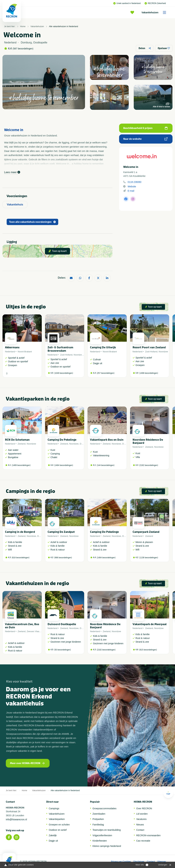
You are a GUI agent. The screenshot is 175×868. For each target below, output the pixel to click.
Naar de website (145, 139)
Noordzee (78, 355)
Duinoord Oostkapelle (62, 624)
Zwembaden (99, 814)
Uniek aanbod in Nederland (127, 3)
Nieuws (140, 825)
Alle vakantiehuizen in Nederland (63, 26)
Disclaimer (139, 862)
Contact (140, 830)
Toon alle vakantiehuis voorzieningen (32, 222)
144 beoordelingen (106, 465)
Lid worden (142, 814)
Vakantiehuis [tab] (15, 205)
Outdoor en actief (58, 830)
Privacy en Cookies (121, 862)
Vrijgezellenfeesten (102, 835)
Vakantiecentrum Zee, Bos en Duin (22, 626)
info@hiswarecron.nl (16, 819)
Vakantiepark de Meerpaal (150, 624)
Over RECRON (144, 808)
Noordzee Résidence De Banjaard (148, 441)
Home (23, 26)
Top (168, 793)
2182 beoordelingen (149, 465)
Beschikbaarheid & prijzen (145, 128)
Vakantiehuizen (155, 12)
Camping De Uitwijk (103, 347)
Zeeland (22, 444)
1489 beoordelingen (21, 465)
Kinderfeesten (100, 841)
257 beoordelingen (106, 373)
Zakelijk (53, 835)
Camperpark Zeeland (146, 532)
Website (132, 186)
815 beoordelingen (148, 650)
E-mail (131, 191)
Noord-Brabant (25, 352)
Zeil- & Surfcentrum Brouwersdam (60, 349)
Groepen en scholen (59, 825)
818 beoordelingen (21, 558)
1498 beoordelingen (149, 373)
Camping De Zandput (61, 532)
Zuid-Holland (66, 355)
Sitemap (162, 862)
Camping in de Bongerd (20, 532)
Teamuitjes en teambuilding (107, 830)
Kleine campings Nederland (107, 846)
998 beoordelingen (63, 558)
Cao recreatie (143, 841)
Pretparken (98, 819)
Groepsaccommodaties (104, 808)
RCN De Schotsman (17, 440)
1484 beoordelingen (64, 465)
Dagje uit (53, 841)
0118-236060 (134, 182)
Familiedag (98, 825)
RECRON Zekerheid (155, 3)
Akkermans (12, 347)
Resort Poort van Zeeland (149, 347)
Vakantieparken (57, 819)
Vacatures (141, 819)
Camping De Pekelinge (62, 440)
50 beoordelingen (62, 650)
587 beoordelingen (23, 49)
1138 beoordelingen (149, 558)
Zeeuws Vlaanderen (36, 631)
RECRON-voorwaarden (148, 835)
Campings (54, 808)
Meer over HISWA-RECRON (27, 763)
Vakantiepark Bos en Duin (107, 440)
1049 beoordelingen (64, 373)
